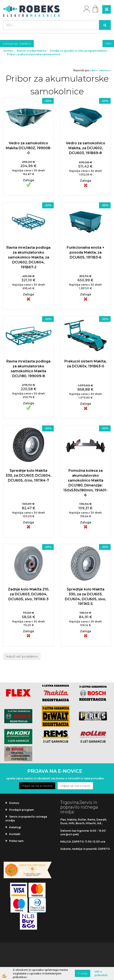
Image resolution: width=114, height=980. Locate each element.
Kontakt (15, 834)
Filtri (108, 44)
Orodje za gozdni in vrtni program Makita (78, 51)
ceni (94, 70)
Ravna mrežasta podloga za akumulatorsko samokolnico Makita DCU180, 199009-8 (28, 369)
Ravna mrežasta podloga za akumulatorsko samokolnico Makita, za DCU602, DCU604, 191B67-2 (28, 257)
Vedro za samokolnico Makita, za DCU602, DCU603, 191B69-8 (86, 148)
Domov (8, 51)
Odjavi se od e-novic (75, 786)
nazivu (105, 70)
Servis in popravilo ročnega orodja (26, 818)
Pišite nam (16, 841)
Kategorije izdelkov (17, 44)
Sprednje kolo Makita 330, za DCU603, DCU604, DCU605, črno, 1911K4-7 (28, 475)
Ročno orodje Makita (31, 51)
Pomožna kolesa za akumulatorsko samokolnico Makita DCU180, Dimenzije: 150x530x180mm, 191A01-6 (85, 483)
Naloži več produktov (22, 656)
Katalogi (15, 827)
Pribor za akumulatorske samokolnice (34, 54)
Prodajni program (21, 810)
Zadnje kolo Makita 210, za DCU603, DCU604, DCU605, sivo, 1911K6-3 (29, 594)
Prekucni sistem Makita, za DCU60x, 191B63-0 (85, 364)
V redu (83, 973)
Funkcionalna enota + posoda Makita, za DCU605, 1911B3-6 (86, 252)
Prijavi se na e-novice (37, 786)
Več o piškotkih (101, 973)
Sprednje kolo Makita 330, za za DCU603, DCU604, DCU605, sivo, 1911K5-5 (85, 597)
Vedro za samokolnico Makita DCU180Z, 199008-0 (29, 148)
